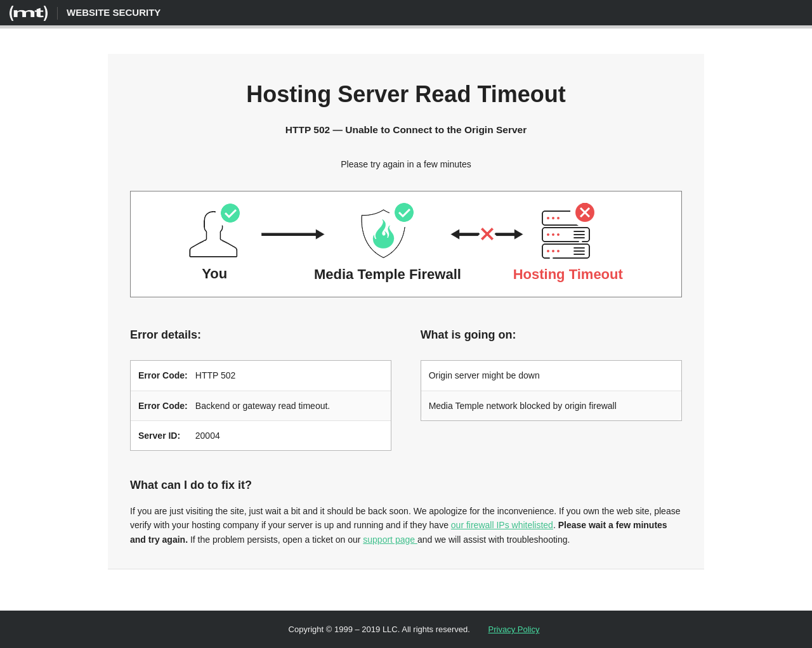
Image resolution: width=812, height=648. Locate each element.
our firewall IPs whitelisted (502, 524)
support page (390, 539)
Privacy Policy (514, 629)
